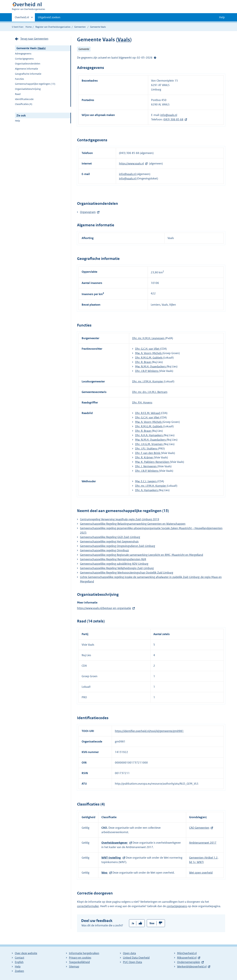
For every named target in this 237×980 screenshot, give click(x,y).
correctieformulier (88, 906)
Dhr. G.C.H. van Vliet (148, 349)
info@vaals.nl (169, 115)
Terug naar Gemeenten (34, 39)
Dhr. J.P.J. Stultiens (146, 449)
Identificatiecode (24, 99)
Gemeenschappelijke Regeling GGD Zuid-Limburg (110, 537)
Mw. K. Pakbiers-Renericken (152, 462)
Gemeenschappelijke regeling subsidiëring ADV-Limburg (114, 564)
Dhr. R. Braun (143, 362)
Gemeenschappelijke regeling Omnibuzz (104, 550)
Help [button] (222, 17)
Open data (129, 953)
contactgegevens (177, 906)
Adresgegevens (23, 54)
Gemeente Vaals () (31, 48)
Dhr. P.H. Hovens (142, 402)
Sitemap (74, 967)
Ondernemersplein (189, 962)
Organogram (88, 212)
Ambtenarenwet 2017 (203, 843)
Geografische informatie (28, 74)
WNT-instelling (111, 858)
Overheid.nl (22, 18)
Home (29, 27)
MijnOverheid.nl (187, 953)
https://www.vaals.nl (131, 163)
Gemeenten (80, 27)
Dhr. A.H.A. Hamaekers (149, 435)
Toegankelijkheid (79, 962)
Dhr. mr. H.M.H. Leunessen (149, 338)
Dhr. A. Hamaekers (147, 490)
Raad (18, 94)
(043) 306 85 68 (173, 119)
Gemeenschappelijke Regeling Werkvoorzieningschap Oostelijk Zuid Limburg (127, 573)
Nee (152, 923)
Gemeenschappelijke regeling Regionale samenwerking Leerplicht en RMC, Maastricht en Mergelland (142, 555)
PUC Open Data (132, 962)
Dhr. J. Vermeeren (146, 466)
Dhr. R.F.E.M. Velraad (148, 413)
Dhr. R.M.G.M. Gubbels (149, 358)
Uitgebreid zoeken (49, 17)
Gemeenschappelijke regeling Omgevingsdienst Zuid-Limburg (118, 546)
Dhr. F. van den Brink (148, 453)
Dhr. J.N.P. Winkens (147, 371)
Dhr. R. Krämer (144, 457)
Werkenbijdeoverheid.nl (192, 967)
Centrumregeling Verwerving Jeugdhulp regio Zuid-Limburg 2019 (120, 519)
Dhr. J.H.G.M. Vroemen (149, 444)
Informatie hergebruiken (84, 953)
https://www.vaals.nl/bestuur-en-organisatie (104, 608)
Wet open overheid (201, 873)
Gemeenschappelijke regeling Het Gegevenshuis (109, 541)
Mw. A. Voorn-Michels (149, 353)
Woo (105, 873)
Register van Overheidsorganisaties (53, 27)
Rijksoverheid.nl (187, 958)
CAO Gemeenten (199, 828)
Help (18, 121)
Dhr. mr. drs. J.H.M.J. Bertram (150, 392)
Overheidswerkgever (115, 843)
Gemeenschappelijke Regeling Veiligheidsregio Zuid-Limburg (117, 568)
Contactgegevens (24, 59)
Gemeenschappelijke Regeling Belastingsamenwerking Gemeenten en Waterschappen (133, 524)
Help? (155, 58)
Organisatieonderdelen (28, 64)
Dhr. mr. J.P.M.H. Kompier (148, 381)
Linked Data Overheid (136, 958)
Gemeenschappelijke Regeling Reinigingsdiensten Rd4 (113, 559)
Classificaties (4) (24, 104)
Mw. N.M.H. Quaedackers (151, 366)
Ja (133, 923)
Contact (20, 958)
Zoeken (19, 971)
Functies (19, 79)
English (19, 962)
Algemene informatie (26, 69)
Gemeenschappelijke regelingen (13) (35, 84)
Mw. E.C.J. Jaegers (146, 481)
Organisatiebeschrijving (28, 89)
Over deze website (26, 953)
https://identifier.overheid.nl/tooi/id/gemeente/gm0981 (149, 731)
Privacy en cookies (80, 958)
